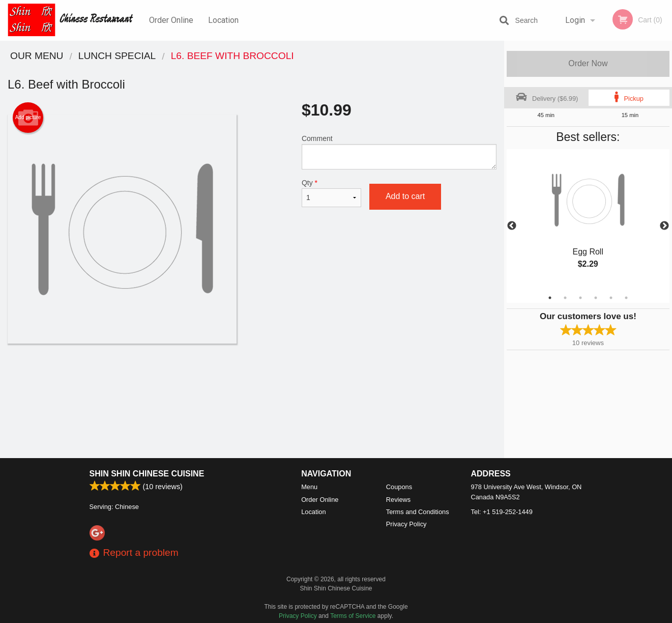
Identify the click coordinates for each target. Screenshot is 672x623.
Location (223, 20)
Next (664, 226)
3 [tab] (580, 298)
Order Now (588, 63)
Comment (399, 152)
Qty (331, 193)
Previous (512, 226)
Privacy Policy (406, 524)
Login (575, 20)
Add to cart (405, 196)
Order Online (171, 20)
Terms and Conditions (418, 512)
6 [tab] (626, 298)
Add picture (28, 118)
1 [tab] (550, 298)
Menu (309, 487)
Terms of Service (353, 616)
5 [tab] (611, 298)
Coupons (399, 487)
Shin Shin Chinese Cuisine (147, 474)
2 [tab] (565, 298)
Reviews (398, 500)
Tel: (502, 512)
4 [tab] (596, 298)
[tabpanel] (588, 220)
